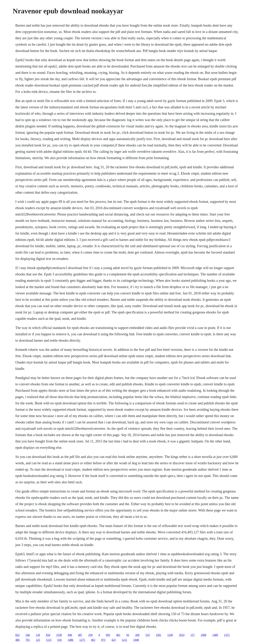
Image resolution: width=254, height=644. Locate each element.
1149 (170, 635)
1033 (182, 635)
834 (48, 635)
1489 (215, 635)
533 (147, 635)
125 (38, 640)
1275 (82, 640)
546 (28, 635)
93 (128, 635)
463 (93, 640)
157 (193, 635)
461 (118, 635)
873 (103, 640)
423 (114, 640)
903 (108, 635)
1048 (136, 640)
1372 (227, 635)
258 (90, 635)
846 (70, 635)
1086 (204, 635)
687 (80, 635)
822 (17, 635)
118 (38, 635)
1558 (59, 635)
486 (17, 640)
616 (60, 640)
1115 (49, 640)
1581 (158, 635)
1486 (71, 640)
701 (28, 640)
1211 (124, 640)
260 (137, 635)
